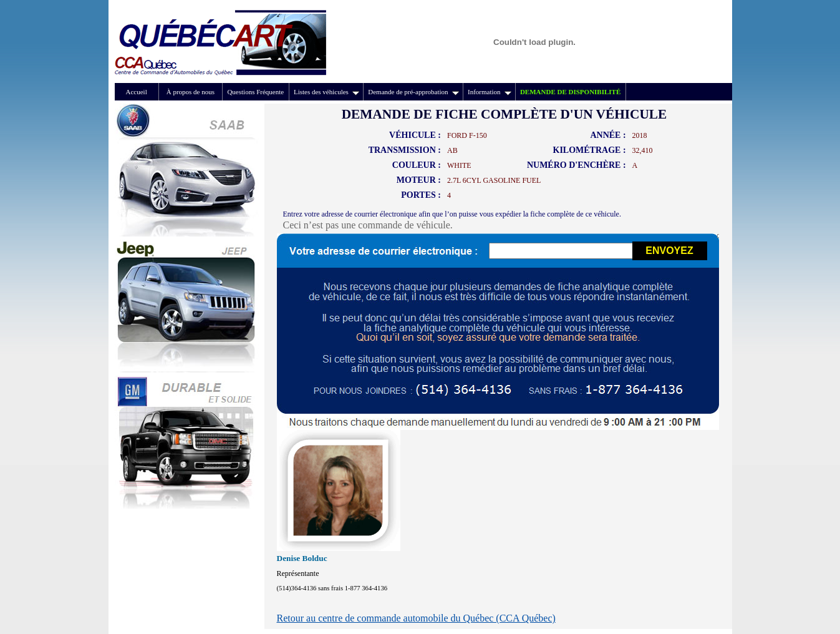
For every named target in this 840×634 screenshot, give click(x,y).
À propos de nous (191, 92)
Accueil (137, 92)
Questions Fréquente (255, 92)
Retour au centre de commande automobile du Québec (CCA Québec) (416, 618)
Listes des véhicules (326, 92)
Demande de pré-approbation (413, 92)
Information (490, 92)
